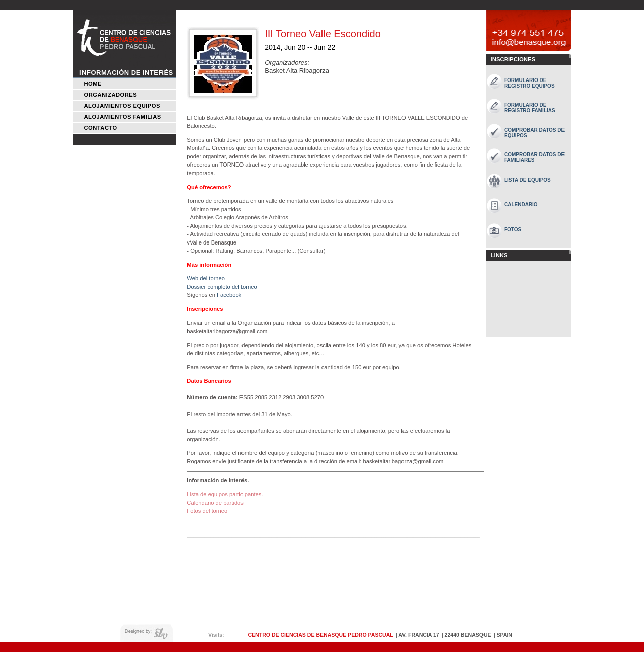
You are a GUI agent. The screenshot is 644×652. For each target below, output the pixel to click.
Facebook (229, 295)
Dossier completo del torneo (222, 287)
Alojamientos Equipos (122, 106)
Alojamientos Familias (123, 117)
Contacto (101, 128)
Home (93, 84)
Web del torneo (206, 278)
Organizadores (111, 95)
